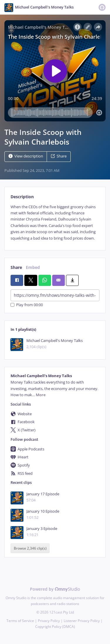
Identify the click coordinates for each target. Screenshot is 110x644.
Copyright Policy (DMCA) (55, 627)
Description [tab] (22, 197)
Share (59, 156)
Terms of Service (20, 621)
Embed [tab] (33, 267)
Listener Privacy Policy (82, 621)
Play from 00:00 (27, 305)
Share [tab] (16, 267)
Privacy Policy (49, 621)
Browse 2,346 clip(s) (30, 548)
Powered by (55, 589)
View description (26, 156)
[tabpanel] (55, 223)
